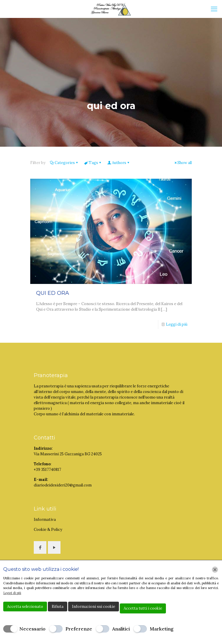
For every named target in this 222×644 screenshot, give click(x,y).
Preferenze (79, 629)
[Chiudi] (215, 570)
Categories (64, 163)
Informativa (45, 520)
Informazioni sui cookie (94, 607)
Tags (93, 163)
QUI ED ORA (53, 293)
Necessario (32, 629)
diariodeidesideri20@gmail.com (63, 485)
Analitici (121, 629)
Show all (183, 163)
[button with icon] (40, 547)
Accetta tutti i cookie (143, 608)
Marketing (162, 629)
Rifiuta (58, 607)
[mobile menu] (214, 9)
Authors (119, 163)
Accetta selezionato (25, 607)
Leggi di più (177, 324)
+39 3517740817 (47, 470)
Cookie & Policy (48, 530)
